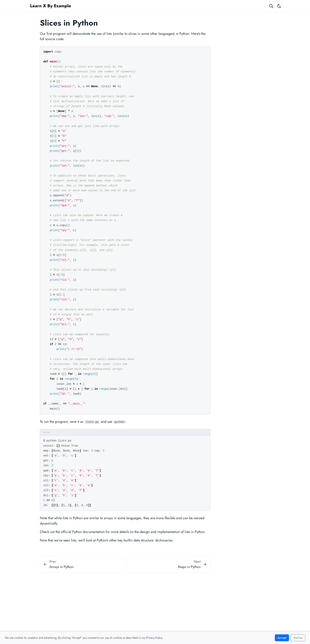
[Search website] (271, 6)
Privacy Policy (154, 638)
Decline (298, 638)
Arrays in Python (61, 567)
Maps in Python (189, 567)
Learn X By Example (51, 6)
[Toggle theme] (279, 6)
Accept (282, 638)
